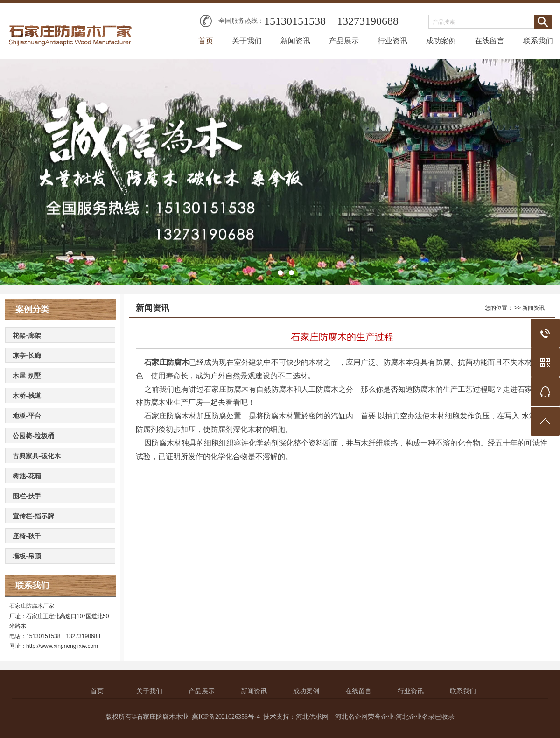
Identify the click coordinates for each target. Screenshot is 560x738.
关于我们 (247, 41)
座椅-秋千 (27, 536)
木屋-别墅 (27, 376)
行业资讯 (392, 41)
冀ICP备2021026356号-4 (226, 717)
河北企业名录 (415, 717)
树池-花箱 (27, 476)
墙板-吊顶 (27, 556)
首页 (206, 41)
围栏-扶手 (27, 496)
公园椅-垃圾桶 (33, 436)
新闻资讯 (295, 41)
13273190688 (368, 21)
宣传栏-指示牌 (33, 516)
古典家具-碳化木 (37, 456)
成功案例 (441, 41)
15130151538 (295, 21)
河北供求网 (312, 717)
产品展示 (344, 41)
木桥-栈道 (27, 396)
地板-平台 (27, 416)
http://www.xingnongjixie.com (62, 646)
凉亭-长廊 (27, 355)
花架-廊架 (27, 335)
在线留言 (490, 41)
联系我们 (538, 41)
